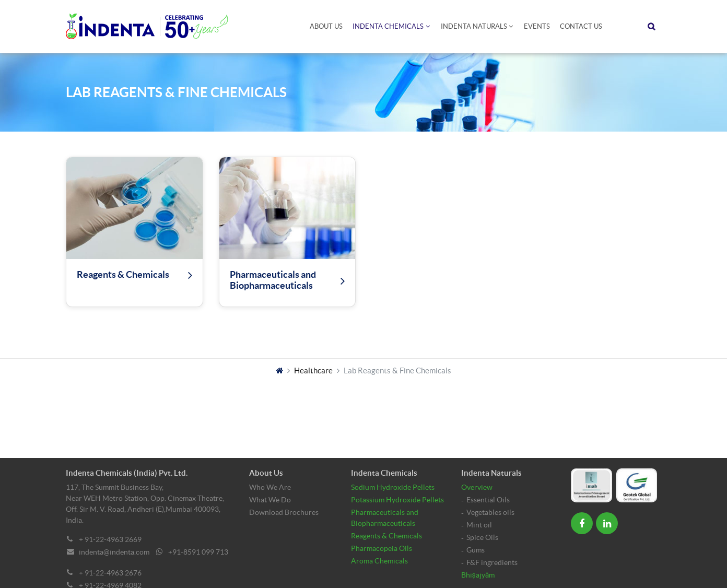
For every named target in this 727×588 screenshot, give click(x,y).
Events (537, 26)
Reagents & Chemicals (386, 536)
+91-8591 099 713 (198, 552)
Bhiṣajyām (478, 575)
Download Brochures (284, 512)
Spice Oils (482, 537)
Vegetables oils (490, 512)
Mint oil (479, 525)
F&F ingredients (492, 562)
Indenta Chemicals (388, 26)
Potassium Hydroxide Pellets (397, 500)
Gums (476, 550)
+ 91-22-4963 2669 (110, 539)
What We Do (270, 500)
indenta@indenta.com (114, 552)
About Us (326, 26)
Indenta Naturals (474, 26)
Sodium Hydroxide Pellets (393, 487)
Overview (477, 487)
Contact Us (581, 26)
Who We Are (270, 487)
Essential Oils (488, 500)
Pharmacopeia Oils (382, 548)
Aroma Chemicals (379, 561)
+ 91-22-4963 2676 (110, 573)
